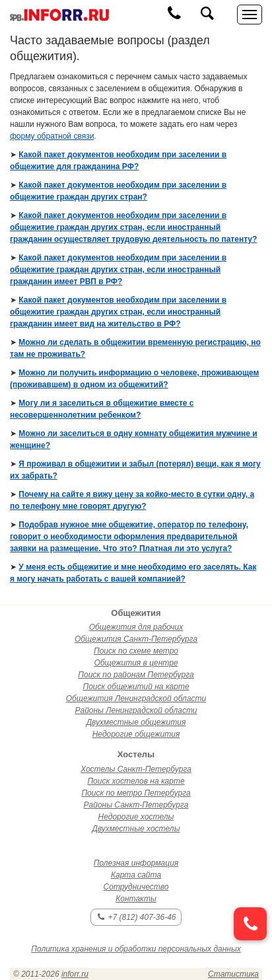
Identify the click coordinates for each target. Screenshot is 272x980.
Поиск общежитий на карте (136, 687)
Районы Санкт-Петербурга (136, 805)
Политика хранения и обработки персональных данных (136, 949)
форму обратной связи (52, 136)
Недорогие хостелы (136, 817)
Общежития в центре (136, 663)
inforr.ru (75, 974)
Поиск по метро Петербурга (136, 793)
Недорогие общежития (136, 734)
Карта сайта (136, 875)
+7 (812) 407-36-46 (137, 917)
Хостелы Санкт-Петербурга (136, 769)
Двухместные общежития (136, 722)
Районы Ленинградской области (136, 710)
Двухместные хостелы (136, 829)
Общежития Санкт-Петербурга (136, 639)
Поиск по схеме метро (136, 651)
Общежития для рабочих (136, 627)
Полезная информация (136, 863)
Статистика (233, 974)
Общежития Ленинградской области (136, 698)
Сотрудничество (136, 887)
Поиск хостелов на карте (136, 781)
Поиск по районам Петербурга (136, 675)
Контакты (136, 899)
